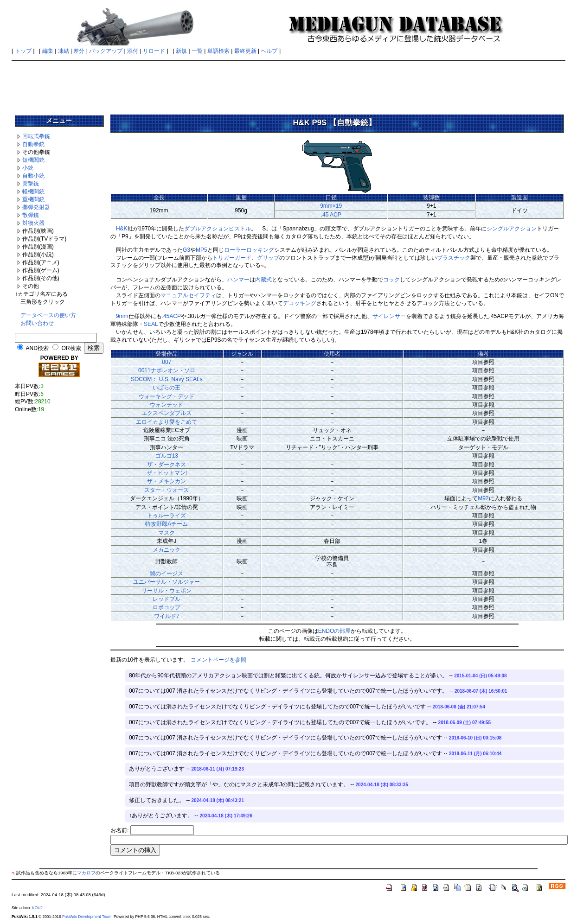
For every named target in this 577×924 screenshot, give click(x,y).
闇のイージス (167, 574)
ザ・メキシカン (167, 481)
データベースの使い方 (48, 315)
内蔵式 (263, 280)
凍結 (64, 51)
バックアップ (106, 51)
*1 (262, 266)
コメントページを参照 (218, 660)
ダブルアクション (206, 229)
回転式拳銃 (36, 136)
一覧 (197, 51)
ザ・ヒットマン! (167, 473)
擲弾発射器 (36, 207)
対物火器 (33, 223)
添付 (133, 51)
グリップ (268, 258)
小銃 (28, 168)
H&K (122, 229)
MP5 (202, 250)
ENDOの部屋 (335, 631)
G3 (186, 250)
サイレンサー (389, 316)
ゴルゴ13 (167, 456)
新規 (181, 51)
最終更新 (245, 51)
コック (391, 280)
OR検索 (71, 348)
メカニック (167, 550)
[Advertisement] (288, 84)
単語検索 (218, 51)
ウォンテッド (167, 405)
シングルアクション (512, 229)
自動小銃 (33, 176)
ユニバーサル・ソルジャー (167, 582)
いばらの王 (167, 388)
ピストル (240, 229)
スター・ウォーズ (167, 490)
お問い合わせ (37, 323)
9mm (122, 316)
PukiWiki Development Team (87, 917)
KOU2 (37, 908)
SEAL (151, 324)
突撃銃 (31, 184)
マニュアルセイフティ (188, 295)
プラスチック (454, 258)
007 (167, 362)
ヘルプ (269, 51)
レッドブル (167, 599)
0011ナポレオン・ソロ (167, 370)
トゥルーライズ (167, 516)
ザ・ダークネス (167, 465)
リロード (154, 51)
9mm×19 (331, 206)
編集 (48, 51)
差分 (79, 51)
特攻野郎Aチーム (167, 524)
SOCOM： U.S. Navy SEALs (167, 379)
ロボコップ (167, 607)
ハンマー (238, 280)
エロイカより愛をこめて (167, 422)
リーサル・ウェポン (167, 591)
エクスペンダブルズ (167, 413)
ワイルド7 (167, 616)
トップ (23, 51)
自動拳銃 (33, 144)
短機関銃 (33, 160)
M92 (483, 498)
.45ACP (171, 316)
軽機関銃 (33, 191)
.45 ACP (331, 215)
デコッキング (300, 303)
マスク (167, 533)
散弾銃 (31, 215)
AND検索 (37, 348)
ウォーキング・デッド (167, 396)
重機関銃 (33, 199)
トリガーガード (232, 258)
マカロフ (86, 873)
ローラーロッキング (249, 250)
